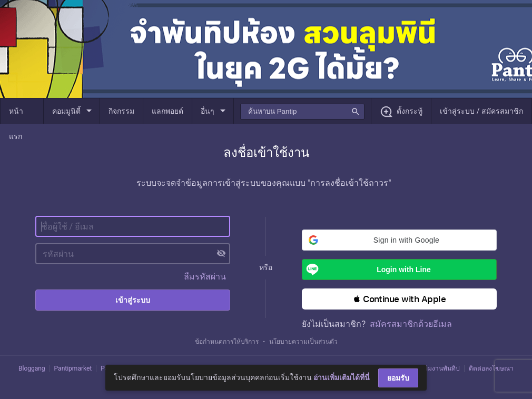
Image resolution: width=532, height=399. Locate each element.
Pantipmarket (73, 368)
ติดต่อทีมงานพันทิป (434, 368)
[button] (399, 240)
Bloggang (32, 368)
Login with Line (366, 270)
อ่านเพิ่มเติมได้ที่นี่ (342, 377)
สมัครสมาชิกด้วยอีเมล (411, 324)
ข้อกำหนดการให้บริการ (227, 342)
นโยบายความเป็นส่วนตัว (303, 342)
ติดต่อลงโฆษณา (491, 368)
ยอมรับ (398, 378)
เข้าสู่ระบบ (133, 300)
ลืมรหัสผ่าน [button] (205, 277)
